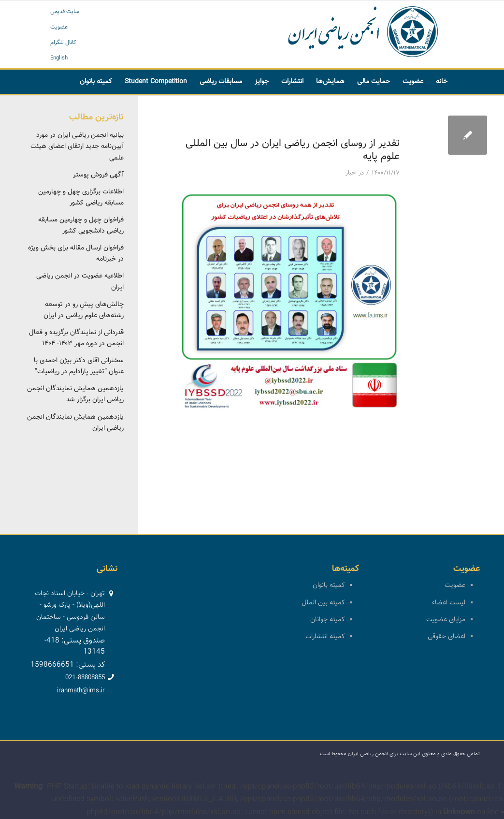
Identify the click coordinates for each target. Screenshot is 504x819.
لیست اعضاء (449, 603)
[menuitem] (442, 82)
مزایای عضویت (446, 620)
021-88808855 (85, 678)
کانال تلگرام (63, 43)
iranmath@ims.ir (81, 691)
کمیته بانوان (329, 585)
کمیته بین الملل (323, 603)
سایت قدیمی (65, 12)
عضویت (59, 27)
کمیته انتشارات (325, 637)
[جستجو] (299, 106)
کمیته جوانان (327, 620)
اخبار (351, 173)
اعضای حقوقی (446, 637)
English (59, 58)
